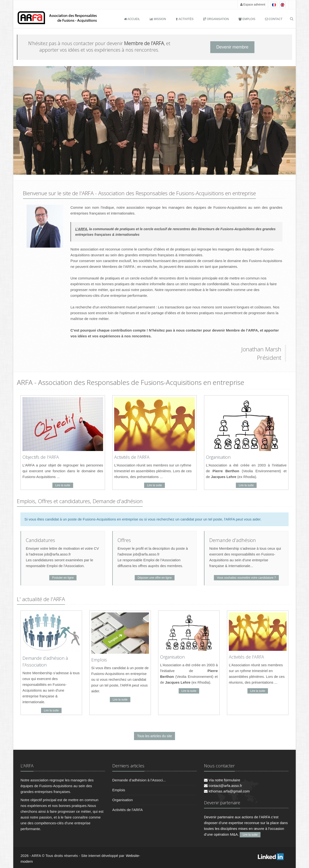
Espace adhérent (253, 5)
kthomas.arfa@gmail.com (227, 791)
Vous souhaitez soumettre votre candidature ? (246, 578)
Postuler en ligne (63, 578)
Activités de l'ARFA (132, 457)
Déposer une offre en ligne (155, 578)
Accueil (132, 19)
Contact (274, 19)
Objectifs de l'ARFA (41, 457)
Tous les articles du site (155, 736)
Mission (158, 19)
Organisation (216, 19)
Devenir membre (232, 47)
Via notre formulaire (222, 780)
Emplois (247, 19)
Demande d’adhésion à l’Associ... (139, 780)
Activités (185, 19)
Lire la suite (63, 485)
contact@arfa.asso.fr (223, 786)
